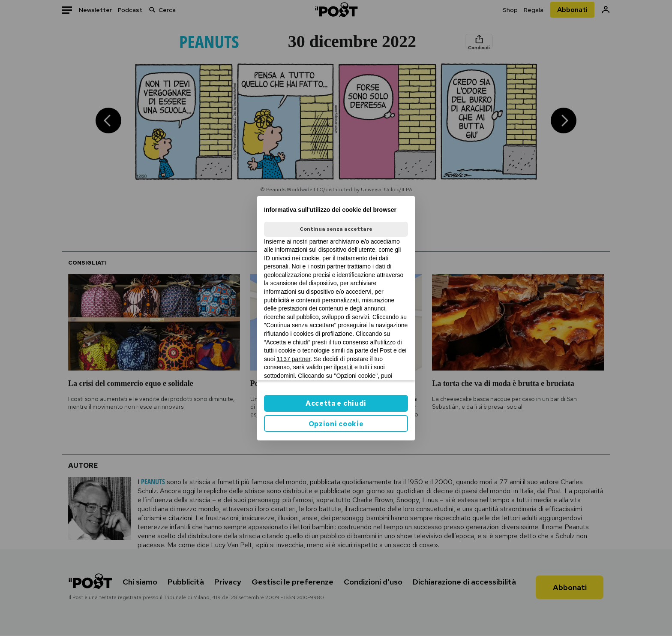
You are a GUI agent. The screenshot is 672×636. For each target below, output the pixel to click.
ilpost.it (343, 367)
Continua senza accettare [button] (336, 229)
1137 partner (294, 359)
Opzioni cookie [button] (336, 424)
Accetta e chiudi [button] (336, 403)
